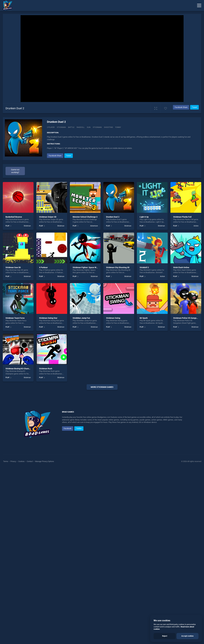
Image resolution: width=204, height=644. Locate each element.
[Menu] (199, 6)
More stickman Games (102, 387)
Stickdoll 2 (144, 267)
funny (118, 127)
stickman (97, 127)
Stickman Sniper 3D (48, 217)
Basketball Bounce (14, 217)
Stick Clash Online (181, 267)
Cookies (21, 544)
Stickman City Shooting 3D (118, 267)
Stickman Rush (46, 369)
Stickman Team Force (15, 318)
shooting (108, 127)
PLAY (7, 226)
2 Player (51, 127)
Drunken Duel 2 (113, 217)
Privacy (13, 544)
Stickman (61, 127)
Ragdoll (81, 127)
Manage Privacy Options (44, 544)
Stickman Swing (113, 318)
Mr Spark (144, 318)
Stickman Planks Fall (182, 217)
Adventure (94, 226)
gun (89, 127)
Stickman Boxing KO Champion (19, 369)
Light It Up (144, 217)
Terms (6, 544)
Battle (71, 127)
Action (196, 226)
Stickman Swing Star (48, 318)
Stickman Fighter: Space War (85, 267)
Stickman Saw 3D (13, 267)
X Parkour (43, 267)
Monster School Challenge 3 (85, 217)
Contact (30, 544)
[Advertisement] (102, 434)
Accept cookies (187, 636)
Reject (165, 636)
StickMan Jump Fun (81, 318)
